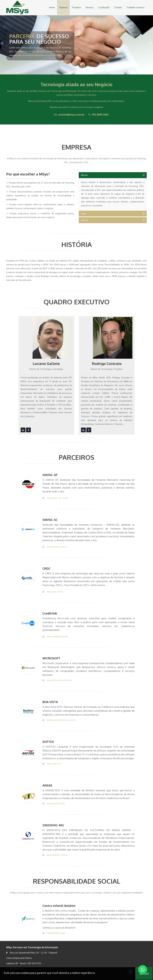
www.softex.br (52, 764)
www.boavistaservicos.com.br (59, 720)
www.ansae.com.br (54, 803)
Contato (118, 7)
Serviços (90, 7)
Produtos (76, 7)
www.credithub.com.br (55, 636)
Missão (84, 175)
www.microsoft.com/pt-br (57, 680)
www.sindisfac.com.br (55, 855)
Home (52, 7)
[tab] (113, 175)
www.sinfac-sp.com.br (55, 498)
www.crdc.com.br (53, 592)
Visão (84, 214)
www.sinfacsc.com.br (55, 547)
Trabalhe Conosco (136, 7)
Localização (104, 7)
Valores (85, 220)
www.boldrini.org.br (54, 933)
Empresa (63, 7)
